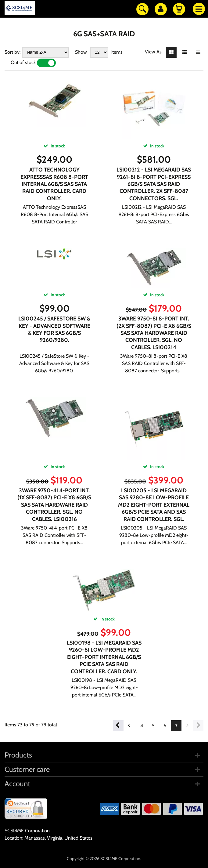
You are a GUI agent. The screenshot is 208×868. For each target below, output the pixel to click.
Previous (118, 726)
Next (198, 726)
